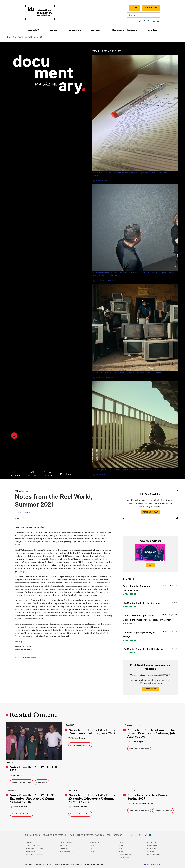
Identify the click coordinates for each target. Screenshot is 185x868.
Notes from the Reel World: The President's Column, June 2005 (92, 732)
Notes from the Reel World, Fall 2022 (34, 769)
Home (10, 37)
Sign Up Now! (150, 512)
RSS (110, 835)
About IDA (35, 30)
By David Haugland (136, 742)
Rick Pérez (25, 512)
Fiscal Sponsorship (34, 845)
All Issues (32, 474)
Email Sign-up (78, 835)
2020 (92, 851)
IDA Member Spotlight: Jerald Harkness (143, 649)
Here (150, 565)
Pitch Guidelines (152, 854)
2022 (92, 848)
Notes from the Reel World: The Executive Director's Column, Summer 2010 (92, 798)
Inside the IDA (42, 782)
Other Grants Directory (35, 854)
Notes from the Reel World (26, 658)
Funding (30, 842)
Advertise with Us (96, 835)
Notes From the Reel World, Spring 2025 (148, 797)
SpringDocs (65, 848)
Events (54, 30)
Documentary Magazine (124, 30)
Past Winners (123, 857)
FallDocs (64, 845)
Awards (122, 842)
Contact (119, 835)
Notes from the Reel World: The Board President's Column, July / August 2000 (152, 733)
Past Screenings (67, 851)
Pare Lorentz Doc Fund (36, 848)
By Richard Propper (78, 738)
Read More (130, 594)
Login (133, 8)
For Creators (74, 30)
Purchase (66, 474)
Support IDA (149, 8)
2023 (120, 848)
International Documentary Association (41, 13)
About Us (49, 835)
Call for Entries (124, 854)
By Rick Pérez (16, 775)
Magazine (151, 842)
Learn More (150, 689)
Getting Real (96, 842)
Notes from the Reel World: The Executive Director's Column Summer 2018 (34, 798)
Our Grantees (32, 851)
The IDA (30, 835)
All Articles (16, 474)
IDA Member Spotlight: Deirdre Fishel (142, 603)
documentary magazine (163, 810)
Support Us (62, 835)
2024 (92, 845)
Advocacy (96, 30)
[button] (15, 436)
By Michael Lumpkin (78, 807)
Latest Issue (49, 474)
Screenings (67, 842)
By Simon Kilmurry (19, 807)
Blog (39, 835)
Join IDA (151, 30)
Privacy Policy (151, 864)
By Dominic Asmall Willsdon (140, 803)
